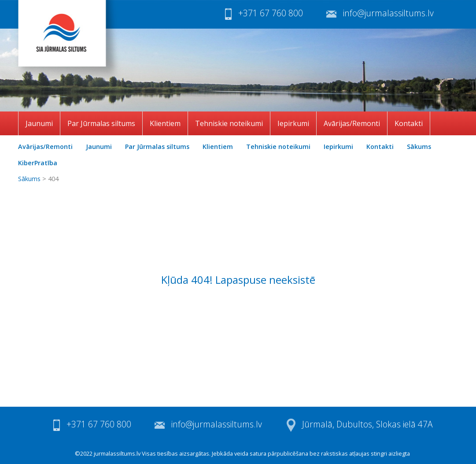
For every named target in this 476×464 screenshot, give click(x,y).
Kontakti (409, 123)
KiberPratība (38, 163)
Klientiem (165, 123)
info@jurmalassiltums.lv (388, 13)
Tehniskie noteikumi (229, 123)
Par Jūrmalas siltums (101, 123)
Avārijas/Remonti (352, 123)
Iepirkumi (293, 123)
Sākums (419, 147)
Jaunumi (39, 123)
